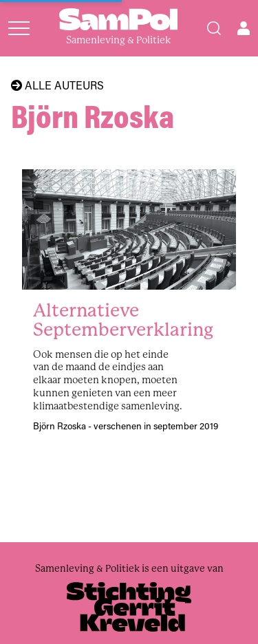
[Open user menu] (244, 28)
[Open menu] (19, 28)
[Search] (214, 28)
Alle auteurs (57, 85)
